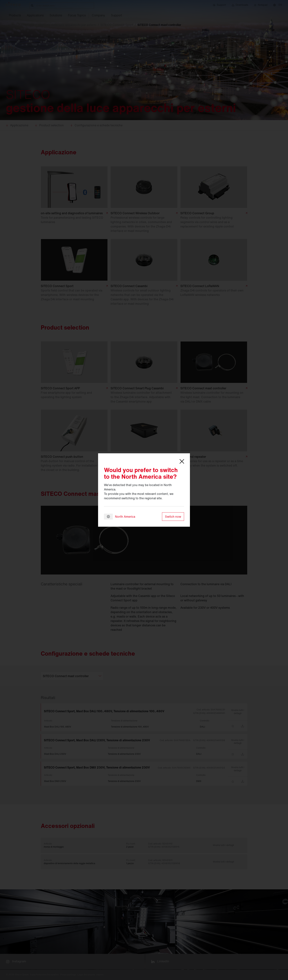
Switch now (173, 517)
